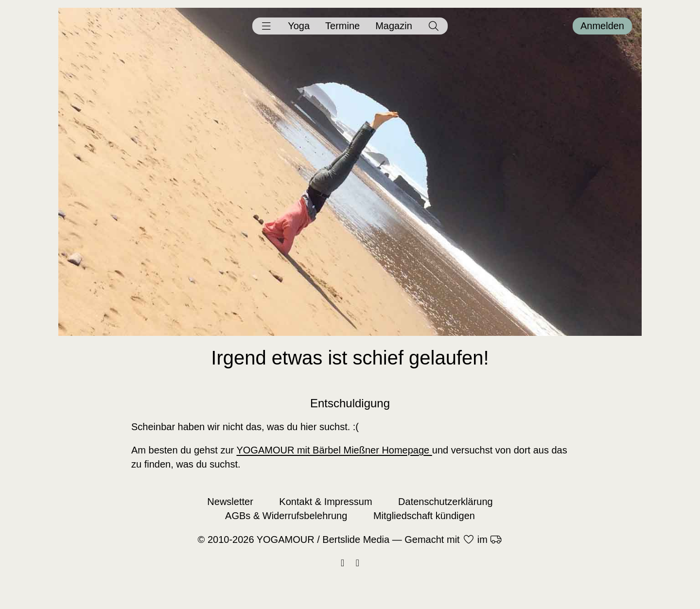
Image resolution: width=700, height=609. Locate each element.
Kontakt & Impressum (325, 502)
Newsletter (230, 502)
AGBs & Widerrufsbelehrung (286, 516)
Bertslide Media (356, 539)
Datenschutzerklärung (446, 502)
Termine (342, 26)
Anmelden (602, 26)
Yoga (299, 26)
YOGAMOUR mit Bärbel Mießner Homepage (334, 450)
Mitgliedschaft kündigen (424, 516)
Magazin (394, 26)
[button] (266, 26)
